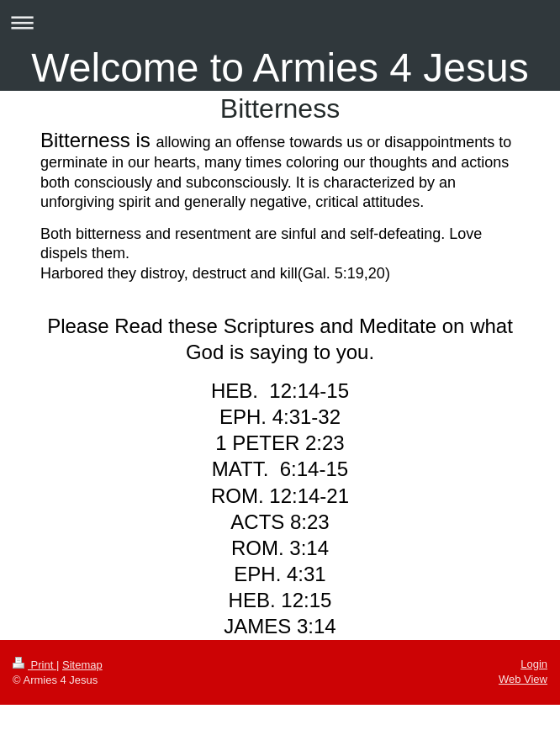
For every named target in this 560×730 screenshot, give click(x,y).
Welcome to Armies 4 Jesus (280, 68)
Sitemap (82, 665)
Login (534, 664)
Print (34, 665)
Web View (523, 679)
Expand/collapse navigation (280, 22)
